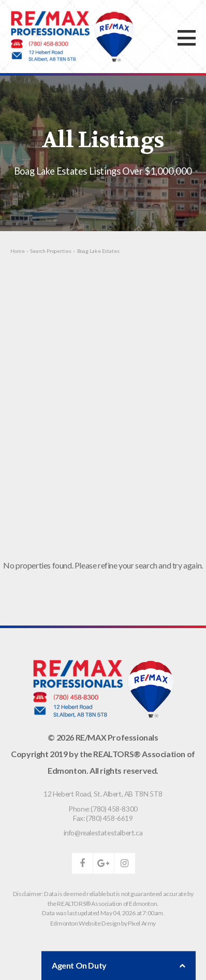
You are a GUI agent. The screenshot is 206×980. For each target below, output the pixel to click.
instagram (125, 863)
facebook (82, 863)
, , (103, 794)
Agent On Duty (119, 965)
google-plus (104, 863)
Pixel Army (142, 923)
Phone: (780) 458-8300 (103, 809)
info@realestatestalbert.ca (103, 833)
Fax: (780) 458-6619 (103, 818)
